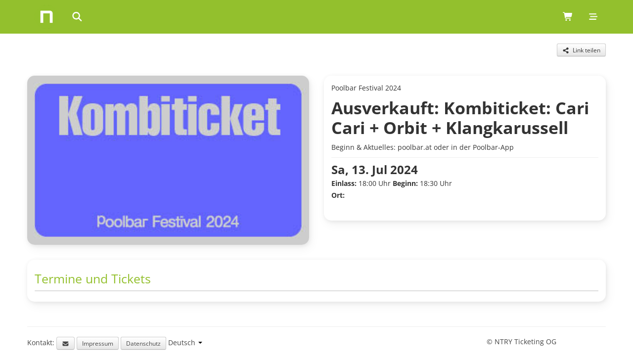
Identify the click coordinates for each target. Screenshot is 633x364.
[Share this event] (581, 50)
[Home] (46, 17)
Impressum (98, 343)
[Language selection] (185, 342)
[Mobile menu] (593, 17)
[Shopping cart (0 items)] (568, 17)
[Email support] (66, 343)
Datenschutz (143, 343)
